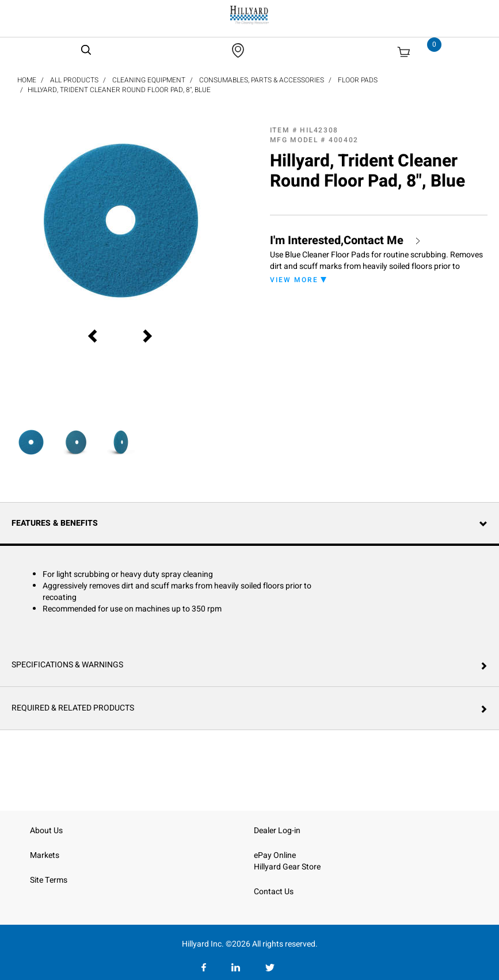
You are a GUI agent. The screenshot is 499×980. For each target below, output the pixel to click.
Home (27, 80)
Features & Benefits (55, 523)
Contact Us (274, 892)
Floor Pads (358, 80)
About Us (46, 831)
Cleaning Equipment (149, 80)
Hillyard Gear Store (287, 867)
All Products (74, 80)
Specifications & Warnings (67, 665)
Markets (45, 855)
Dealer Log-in (277, 831)
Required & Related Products (73, 708)
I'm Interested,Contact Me (337, 241)
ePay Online (275, 855)
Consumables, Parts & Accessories (262, 80)
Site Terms (49, 880)
